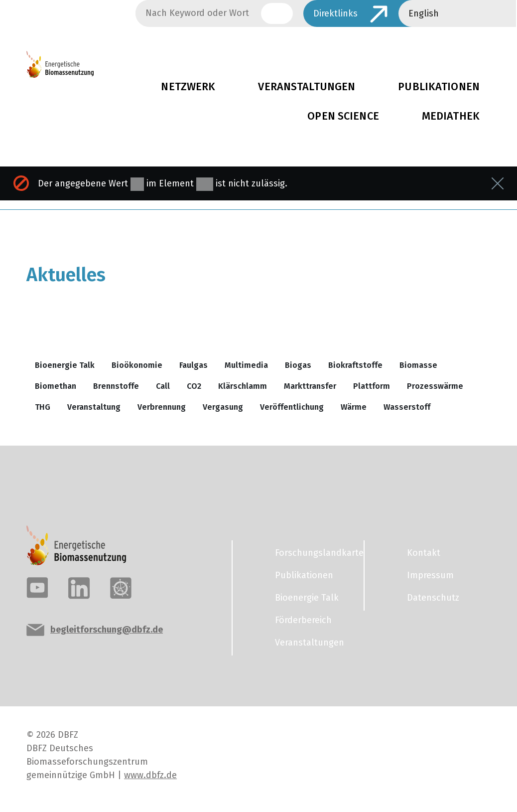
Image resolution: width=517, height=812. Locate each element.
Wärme (354, 407)
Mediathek (451, 116)
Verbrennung (162, 407)
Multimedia (246, 365)
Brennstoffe (116, 386)
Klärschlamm (243, 386)
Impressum (430, 575)
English (424, 13)
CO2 (194, 386)
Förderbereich (303, 620)
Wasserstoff (407, 407)
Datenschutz (433, 598)
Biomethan (56, 386)
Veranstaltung (94, 407)
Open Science (343, 116)
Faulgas (194, 365)
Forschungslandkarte (313, 553)
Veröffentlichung (292, 407)
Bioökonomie (137, 365)
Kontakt (424, 553)
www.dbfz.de (150, 775)
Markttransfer (310, 386)
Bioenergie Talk (65, 365)
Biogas (298, 365)
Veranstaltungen (307, 87)
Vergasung (223, 407)
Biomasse (418, 365)
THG (43, 407)
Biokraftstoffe (355, 365)
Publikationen (304, 575)
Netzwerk (188, 87)
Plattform (372, 386)
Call (163, 386)
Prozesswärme (435, 386)
